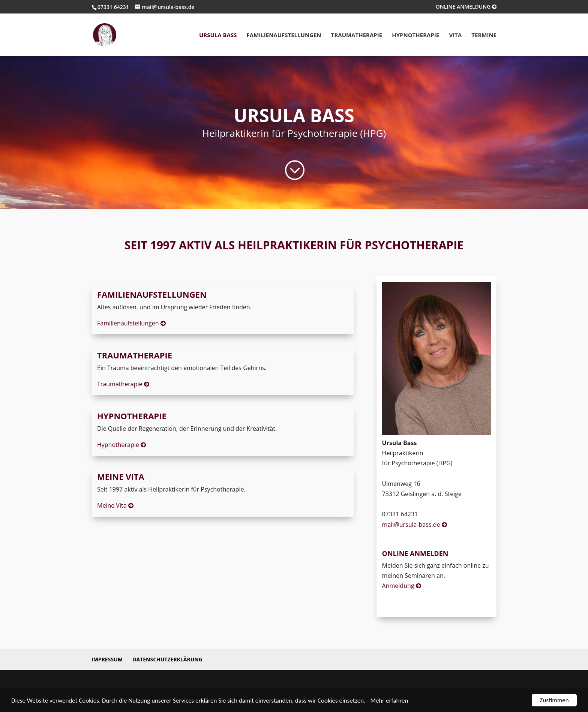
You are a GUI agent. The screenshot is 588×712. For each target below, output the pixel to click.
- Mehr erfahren (387, 701)
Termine (484, 35)
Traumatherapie (357, 35)
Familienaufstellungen (284, 35)
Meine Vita (115, 505)
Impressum (107, 659)
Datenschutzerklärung (167, 659)
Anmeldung (402, 586)
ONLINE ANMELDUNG (466, 7)
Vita (455, 35)
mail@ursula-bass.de (415, 525)
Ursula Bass (218, 35)
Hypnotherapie (415, 35)
